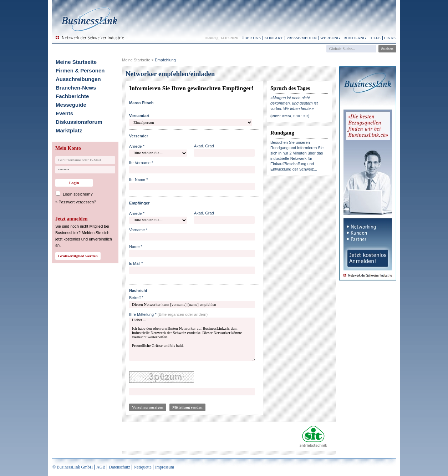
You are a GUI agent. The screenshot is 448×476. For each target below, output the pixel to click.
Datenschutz (119, 467)
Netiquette (143, 467)
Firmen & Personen (80, 70)
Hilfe (375, 38)
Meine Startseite (76, 62)
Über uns (251, 38)
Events (64, 113)
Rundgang (355, 38)
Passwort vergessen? (77, 202)
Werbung (330, 38)
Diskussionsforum (79, 122)
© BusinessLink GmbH (73, 467)
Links (390, 38)
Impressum (165, 467)
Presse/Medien (302, 38)
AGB (101, 467)
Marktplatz (69, 130)
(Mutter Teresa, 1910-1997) (290, 116)
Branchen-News (76, 88)
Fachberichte (72, 96)
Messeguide (71, 105)
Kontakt (274, 38)
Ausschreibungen (78, 79)
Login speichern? (78, 194)
